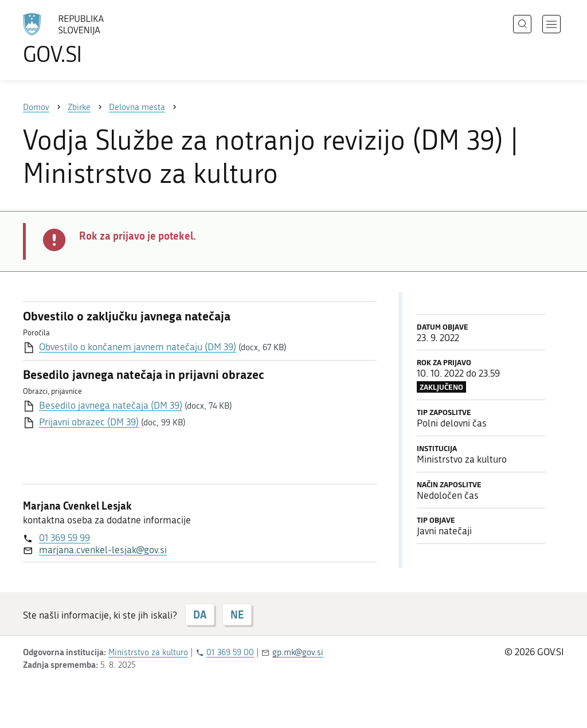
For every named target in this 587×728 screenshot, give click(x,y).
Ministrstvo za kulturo (148, 652)
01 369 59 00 (230, 652)
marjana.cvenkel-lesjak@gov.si (103, 550)
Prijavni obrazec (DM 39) (89, 422)
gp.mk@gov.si (298, 652)
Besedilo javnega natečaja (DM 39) (111, 405)
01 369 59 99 (64, 538)
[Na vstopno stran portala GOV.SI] (95, 39)
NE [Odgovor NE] (237, 615)
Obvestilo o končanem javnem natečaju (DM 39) (138, 347)
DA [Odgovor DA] (200, 615)
